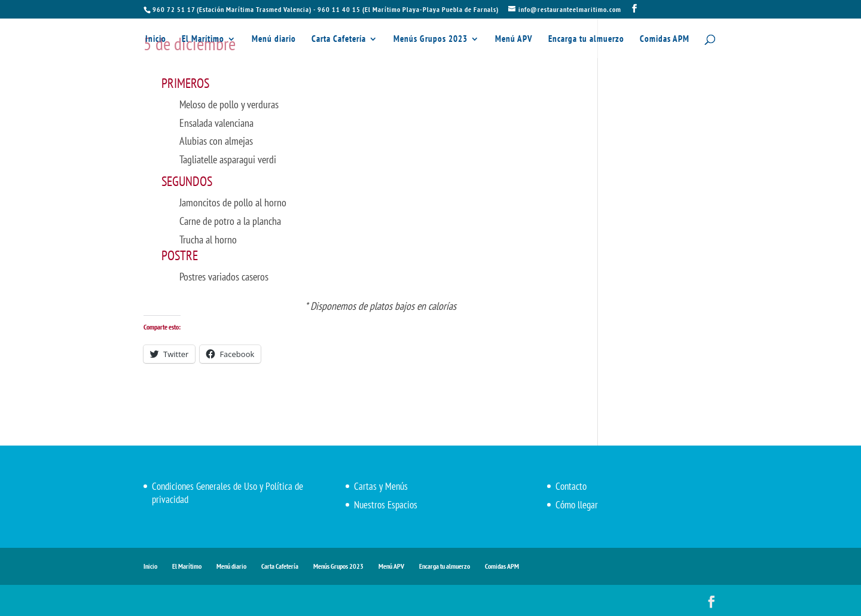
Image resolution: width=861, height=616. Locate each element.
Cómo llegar (577, 505)
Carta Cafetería (339, 39)
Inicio (156, 39)
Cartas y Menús (381, 486)
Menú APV (514, 39)
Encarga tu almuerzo (586, 39)
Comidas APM (665, 39)
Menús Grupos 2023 (430, 39)
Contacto (571, 486)
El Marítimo (203, 39)
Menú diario (274, 39)
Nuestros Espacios (386, 505)
